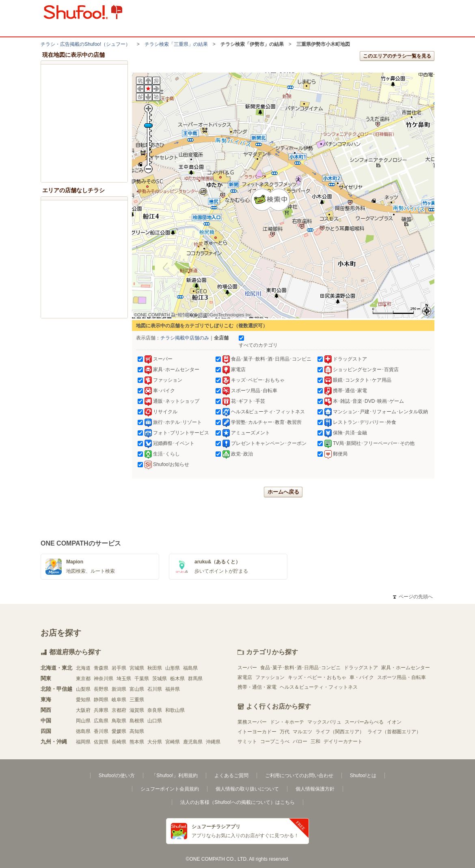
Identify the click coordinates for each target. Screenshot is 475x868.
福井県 (173, 689)
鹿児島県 (193, 742)
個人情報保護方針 (315, 789)
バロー (300, 741)
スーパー (247, 668)
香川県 (101, 731)
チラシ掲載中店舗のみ (185, 338)
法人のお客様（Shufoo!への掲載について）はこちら (237, 802)
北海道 (83, 668)
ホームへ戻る (283, 492)
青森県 (101, 668)
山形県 (173, 668)
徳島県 (83, 731)
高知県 (137, 731)
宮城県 (137, 668)
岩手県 (119, 668)
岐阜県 (119, 700)
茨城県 (160, 679)
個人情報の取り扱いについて (247, 789)
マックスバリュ (324, 722)
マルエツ (302, 732)
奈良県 (155, 710)
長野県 (101, 689)
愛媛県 (119, 731)
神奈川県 (104, 679)
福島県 (190, 668)
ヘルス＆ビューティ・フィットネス (319, 687)
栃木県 (177, 679)
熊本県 (137, 742)
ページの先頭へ (413, 597)
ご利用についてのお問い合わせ (299, 776)
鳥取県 (119, 721)
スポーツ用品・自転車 (402, 677)
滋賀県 (137, 710)
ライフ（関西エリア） (340, 732)
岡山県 (83, 721)
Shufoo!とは (363, 776)
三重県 (137, 700)
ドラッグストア (361, 668)
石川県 (155, 689)
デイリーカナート (343, 741)
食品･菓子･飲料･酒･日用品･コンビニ (300, 668)
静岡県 (101, 700)
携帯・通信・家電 (257, 687)
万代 (285, 732)
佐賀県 (101, 742)
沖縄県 (213, 742)
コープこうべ (275, 741)
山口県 (155, 721)
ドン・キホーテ (287, 722)
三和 (315, 741)
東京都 (83, 679)
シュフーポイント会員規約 (170, 789)
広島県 (101, 721)
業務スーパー (252, 722)
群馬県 (195, 679)
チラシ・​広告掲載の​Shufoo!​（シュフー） (85, 44)
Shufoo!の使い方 (117, 776)
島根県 (137, 721)
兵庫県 (101, 710)
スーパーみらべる (364, 722)
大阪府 (83, 710)
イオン (394, 722)
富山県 (137, 689)
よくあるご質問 (231, 776)
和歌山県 (175, 710)
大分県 (155, 742)
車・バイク (362, 677)
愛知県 (83, 700)
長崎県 (119, 742)
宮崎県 (173, 742)
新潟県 (119, 689)
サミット (247, 741)
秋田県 (155, 668)
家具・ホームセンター (406, 668)
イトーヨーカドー (257, 732)
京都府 (119, 710)
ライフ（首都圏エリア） (394, 732)
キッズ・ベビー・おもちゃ (317, 677)
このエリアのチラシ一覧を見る (397, 56)
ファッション (270, 677)
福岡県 (83, 742)
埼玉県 (124, 679)
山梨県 (83, 689)
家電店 (245, 677)
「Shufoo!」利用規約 (174, 776)
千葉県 (142, 679)
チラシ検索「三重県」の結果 (176, 44)
